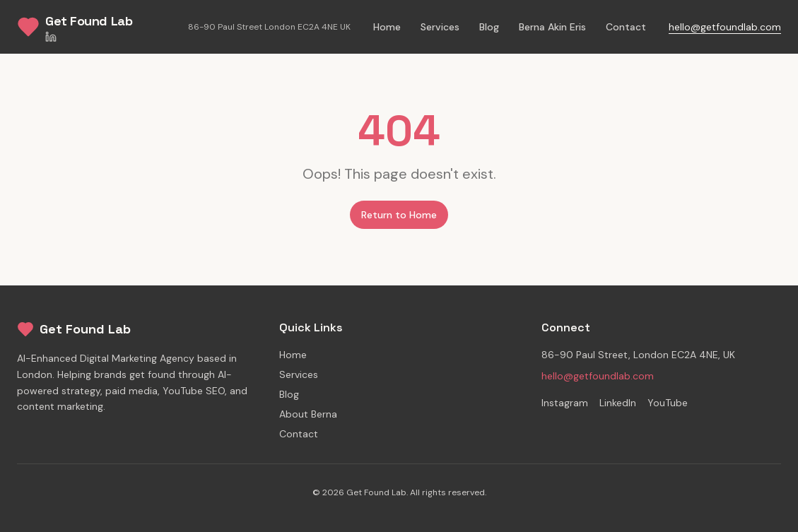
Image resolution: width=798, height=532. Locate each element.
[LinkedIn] (89, 37)
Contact (626, 27)
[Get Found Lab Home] (75, 27)
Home (387, 27)
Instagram (565, 403)
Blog (489, 27)
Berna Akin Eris (552, 27)
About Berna (308, 414)
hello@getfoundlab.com (725, 27)
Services (440, 27)
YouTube (668, 403)
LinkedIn (618, 403)
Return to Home (399, 215)
